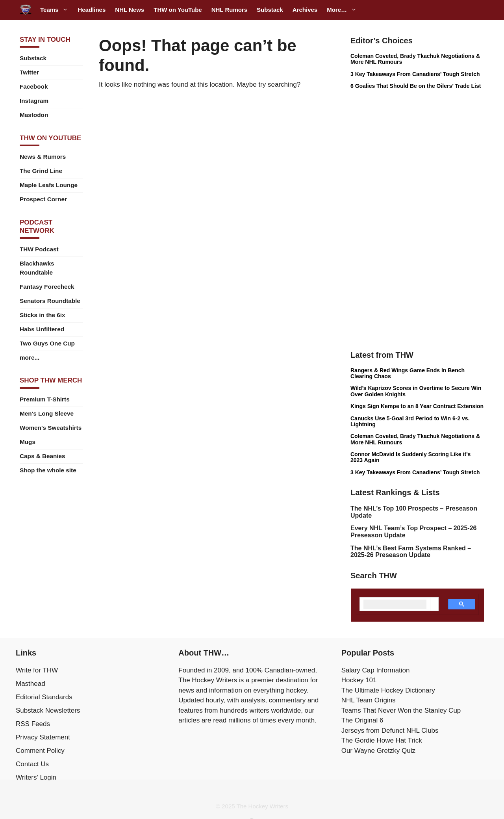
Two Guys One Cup (47, 343)
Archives (305, 10)
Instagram (34, 101)
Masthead (31, 684)
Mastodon (34, 115)
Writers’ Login (36, 777)
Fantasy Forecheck (47, 287)
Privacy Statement (43, 737)
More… (344, 10)
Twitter (29, 72)
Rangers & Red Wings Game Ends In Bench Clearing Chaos (408, 373)
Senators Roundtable (50, 301)
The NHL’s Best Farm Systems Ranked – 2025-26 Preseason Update (411, 552)
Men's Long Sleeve (47, 413)
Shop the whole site (48, 470)
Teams (57, 10)
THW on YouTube (178, 10)
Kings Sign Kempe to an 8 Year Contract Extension (417, 406)
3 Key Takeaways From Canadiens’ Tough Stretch (415, 74)
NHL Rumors (229, 10)
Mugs (28, 442)
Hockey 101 (359, 680)
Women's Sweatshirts (51, 428)
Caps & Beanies (43, 456)
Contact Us (32, 764)
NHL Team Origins (369, 700)
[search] (395, 604)
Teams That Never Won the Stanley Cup (401, 710)
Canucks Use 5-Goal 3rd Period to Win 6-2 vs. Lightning (410, 421)
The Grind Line (41, 171)
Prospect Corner (43, 199)
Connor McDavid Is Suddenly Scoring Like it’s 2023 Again (410, 457)
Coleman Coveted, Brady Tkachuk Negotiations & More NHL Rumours (415, 59)
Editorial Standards (44, 697)
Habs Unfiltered (42, 329)
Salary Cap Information (376, 670)
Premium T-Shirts (45, 399)
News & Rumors (43, 157)
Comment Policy (40, 751)
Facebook (34, 86)
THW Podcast (39, 249)
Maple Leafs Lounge (49, 185)
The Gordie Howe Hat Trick (382, 740)
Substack (270, 10)
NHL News (130, 10)
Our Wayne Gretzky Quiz (378, 751)
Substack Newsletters (48, 710)
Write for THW (37, 670)
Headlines (92, 10)
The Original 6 (362, 720)
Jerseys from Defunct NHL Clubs (390, 731)
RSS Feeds (33, 724)
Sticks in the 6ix (43, 315)
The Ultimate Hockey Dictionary (388, 690)
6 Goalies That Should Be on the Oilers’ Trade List (416, 86)
